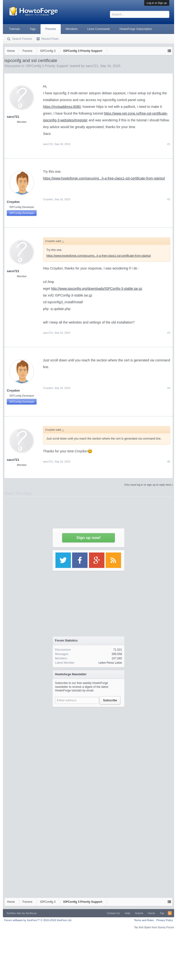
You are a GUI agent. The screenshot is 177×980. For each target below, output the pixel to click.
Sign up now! (88, 538)
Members (72, 29)
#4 (169, 388)
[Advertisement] (89, 755)
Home (152, 913)
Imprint (139, 913)
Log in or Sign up (157, 3)
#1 (169, 144)
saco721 (48, 144)
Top (162, 913)
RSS (170, 913)
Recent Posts (50, 39)
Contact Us (113, 913)
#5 (169, 462)
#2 (169, 199)
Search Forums (22, 39)
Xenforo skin (14, 913)
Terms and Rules (144, 920)
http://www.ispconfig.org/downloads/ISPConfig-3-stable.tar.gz (97, 289)
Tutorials (14, 29)
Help (127, 913)
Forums (51, 29)
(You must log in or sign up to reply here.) (148, 485)
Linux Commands (99, 29)
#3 (169, 333)
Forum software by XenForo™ (38, 920)
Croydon (13, 202)
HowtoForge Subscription (136, 29)
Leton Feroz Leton (110, 663)
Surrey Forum (166, 927)
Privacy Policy (164, 920)
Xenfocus (31, 913)
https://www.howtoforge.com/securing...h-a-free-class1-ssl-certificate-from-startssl (104, 178)
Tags (33, 29)
